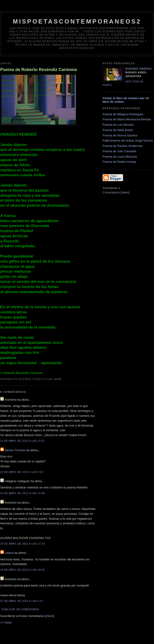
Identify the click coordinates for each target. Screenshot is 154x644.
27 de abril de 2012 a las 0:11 (22, 601)
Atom (50, 616)
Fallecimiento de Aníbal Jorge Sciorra (128, 141)
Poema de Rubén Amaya (119, 162)
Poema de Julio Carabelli (119, 151)
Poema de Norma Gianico (120, 135)
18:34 (57, 379)
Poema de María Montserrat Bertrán (127, 119)
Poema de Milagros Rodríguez (123, 114)
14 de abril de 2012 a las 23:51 (22, 441)
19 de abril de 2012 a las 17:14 (22, 544)
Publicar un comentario (20, 609)
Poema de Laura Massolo (120, 157)
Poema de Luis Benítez (118, 125)
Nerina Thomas (15, 450)
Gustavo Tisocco (139, 69)
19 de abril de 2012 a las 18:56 (22, 570)
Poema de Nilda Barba (118, 130)
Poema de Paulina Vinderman (123, 146)
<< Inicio (6, 622)
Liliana (9, 553)
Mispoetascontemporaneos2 (77, 21)
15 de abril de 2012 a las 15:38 (22, 493)
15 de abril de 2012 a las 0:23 (22, 472)
